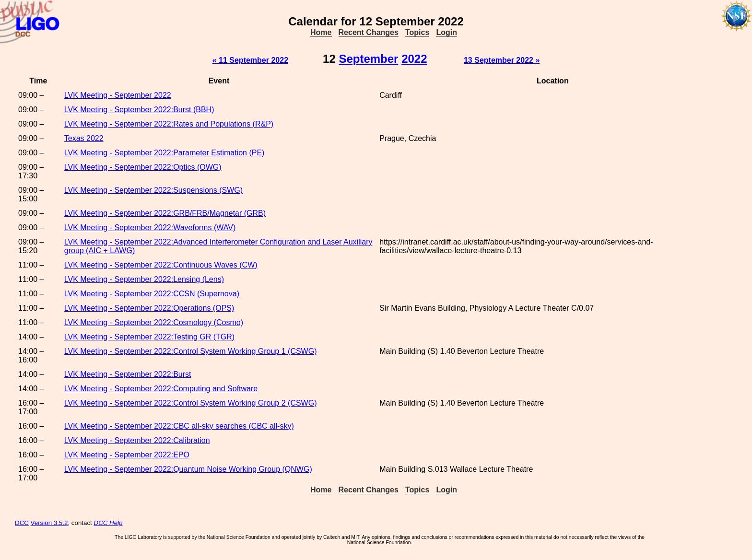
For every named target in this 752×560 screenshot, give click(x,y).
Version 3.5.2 (49, 523)
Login (446, 32)
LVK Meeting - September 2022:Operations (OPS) (149, 308)
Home (321, 32)
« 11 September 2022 (250, 60)
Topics (417, 32)
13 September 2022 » (502, 60)
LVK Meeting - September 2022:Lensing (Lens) (144, 279)
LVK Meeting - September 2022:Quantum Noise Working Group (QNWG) (188, 469)
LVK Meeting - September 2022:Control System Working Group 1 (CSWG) (191, 351)
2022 (414, 59)
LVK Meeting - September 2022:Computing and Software (161, 389)
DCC (22, 523)
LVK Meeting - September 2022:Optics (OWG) (143, 167)
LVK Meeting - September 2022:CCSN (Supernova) (152, 294)
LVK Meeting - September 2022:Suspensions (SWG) (153, 190)
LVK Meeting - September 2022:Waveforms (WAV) (150, 227)
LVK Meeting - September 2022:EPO (127, 455)
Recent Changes (369, 32)
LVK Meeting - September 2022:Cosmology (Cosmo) (154, 322)
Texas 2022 (84, 138)
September (368, 59)
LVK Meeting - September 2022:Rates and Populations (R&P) (169, 124)
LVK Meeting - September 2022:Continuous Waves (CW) (161, 265)
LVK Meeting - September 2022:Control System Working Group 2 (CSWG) (191, 403)
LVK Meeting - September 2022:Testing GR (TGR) (149, 337)
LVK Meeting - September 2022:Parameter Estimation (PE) (164, 153)
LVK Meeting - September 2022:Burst (128, 374)
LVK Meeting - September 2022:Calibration (137, 440)
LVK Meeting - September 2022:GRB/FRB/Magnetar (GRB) (165, 213)
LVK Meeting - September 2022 (118, 95)
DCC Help (108, 523)
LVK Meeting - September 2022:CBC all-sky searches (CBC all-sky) (179, 426)
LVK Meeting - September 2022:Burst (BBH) (139, 110)
